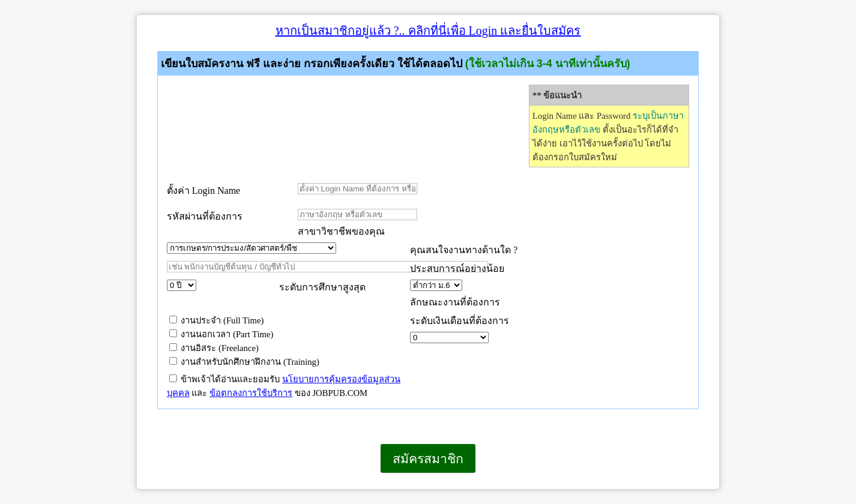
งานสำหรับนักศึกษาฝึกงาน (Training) (244, 362)
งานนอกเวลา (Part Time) (222, 334)
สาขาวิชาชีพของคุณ (341, 231)
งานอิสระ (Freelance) (214, 348)
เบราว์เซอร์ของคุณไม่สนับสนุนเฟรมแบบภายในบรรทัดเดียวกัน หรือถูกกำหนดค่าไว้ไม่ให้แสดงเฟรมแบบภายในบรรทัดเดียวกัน (137, 489)
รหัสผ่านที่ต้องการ (205, 216)
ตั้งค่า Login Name (203, 190)
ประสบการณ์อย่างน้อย (458, 268)
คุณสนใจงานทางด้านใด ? (464, 250)
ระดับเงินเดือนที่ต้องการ (460, 321)
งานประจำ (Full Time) (217, 320)
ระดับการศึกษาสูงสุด (322, 287)
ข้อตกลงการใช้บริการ (251, 393)
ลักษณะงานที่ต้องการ (455, 302)
